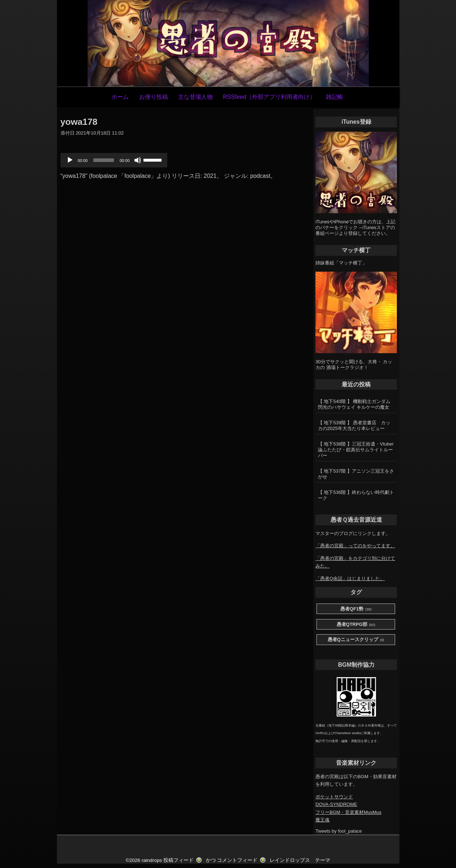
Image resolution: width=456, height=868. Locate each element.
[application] (114, 160)
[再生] (70, 160)
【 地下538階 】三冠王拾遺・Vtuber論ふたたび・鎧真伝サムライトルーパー (356, 450)
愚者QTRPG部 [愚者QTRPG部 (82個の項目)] (356, 625)
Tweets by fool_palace (339, 831)
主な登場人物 (195, 97)
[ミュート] (138, 160)
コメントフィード (237, 860)
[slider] (104, 160)
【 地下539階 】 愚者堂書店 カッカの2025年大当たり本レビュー (354, 426)
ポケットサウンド (334, 797)
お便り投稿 (154, 97)
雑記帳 (335, 97)
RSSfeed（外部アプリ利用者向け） (269, 97)
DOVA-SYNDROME (336, 804)
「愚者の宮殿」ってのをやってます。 (355, 546)
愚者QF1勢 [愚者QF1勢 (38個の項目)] (356, 609)
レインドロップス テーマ (300, 860)
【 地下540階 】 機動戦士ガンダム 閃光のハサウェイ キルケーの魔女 (354, 404)
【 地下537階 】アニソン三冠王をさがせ (356, 474)
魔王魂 (322, 820)
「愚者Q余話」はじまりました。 (350, 578)
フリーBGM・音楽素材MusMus (348, 812)
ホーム (120, 97)
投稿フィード (178, 860)
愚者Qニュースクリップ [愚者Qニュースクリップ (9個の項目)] (356, 640)
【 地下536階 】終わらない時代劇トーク (356, 495)
